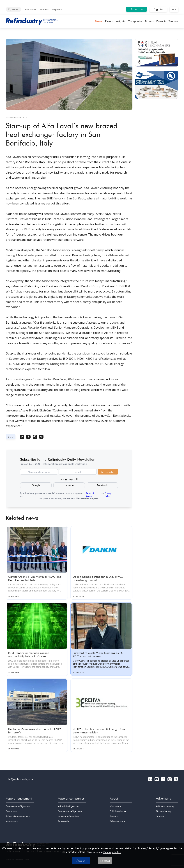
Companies (135, 21)
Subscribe (137, 9)
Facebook (102, 485)
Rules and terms (117, 821)
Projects (161, 21)
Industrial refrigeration (68, 806)
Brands (149, 21)
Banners (160, 816)
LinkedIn (69, 485)
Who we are (116, 806)
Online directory (164, 811)
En (173, 9)
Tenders (173, 21)
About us (44, 9)
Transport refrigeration (68, 816)
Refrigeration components (18, 816)
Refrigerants (63, 821)
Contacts (114, 816)
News (99, 21)
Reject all (105, 861)
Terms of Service (90, 494)
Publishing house (118, 811)
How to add (31, 9)
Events (109, 21)
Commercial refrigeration (18, 806)
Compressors (12, 821)
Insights (120, 21)
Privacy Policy (108, 494)
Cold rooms (11, 811)
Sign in (158, 9)
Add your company (165, 806)
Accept (81, 861)
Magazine (57, 9)
